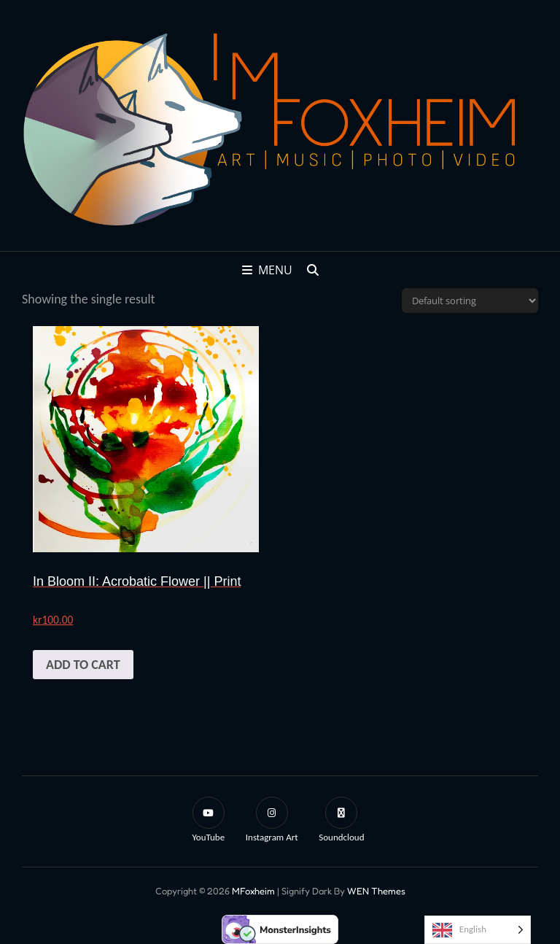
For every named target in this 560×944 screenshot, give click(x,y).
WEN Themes (376, 891)
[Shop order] (470, 301)
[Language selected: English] (478, 930)
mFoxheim (253, 891)
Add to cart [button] (83, 665)
